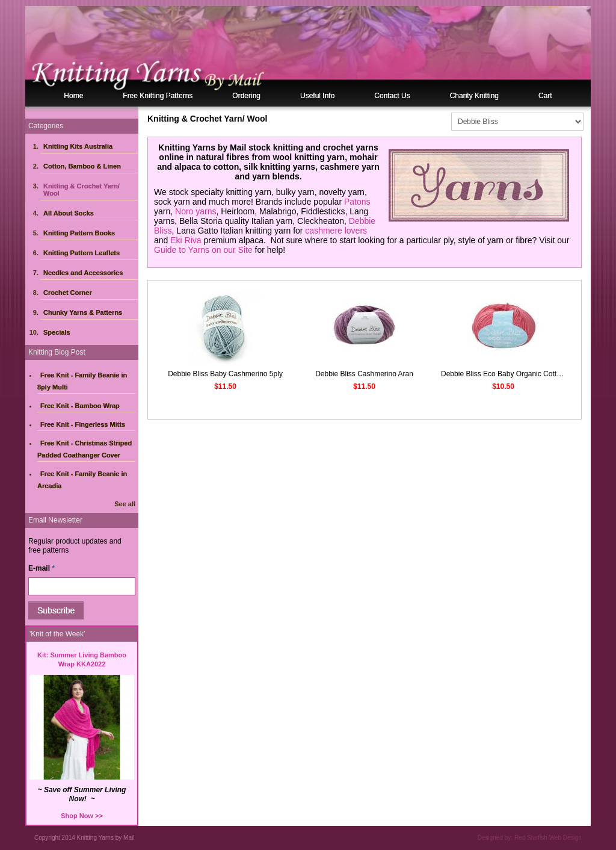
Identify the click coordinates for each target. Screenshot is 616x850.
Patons (357, 202)
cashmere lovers (336, 231)
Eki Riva (186, 240)
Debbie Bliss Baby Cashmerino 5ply (225, 374)
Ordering (246, 96)
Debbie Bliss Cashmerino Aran (364, 374)
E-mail (42, 568)
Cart (545, 96)
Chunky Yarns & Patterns (83, 312)
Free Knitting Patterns (158, 96)
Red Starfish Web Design (548, 838)
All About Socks (69, 213)
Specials (57, 332)
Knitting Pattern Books (79, 233)
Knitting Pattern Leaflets (82, 253)
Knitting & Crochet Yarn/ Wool (82, 190)
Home (73, 96)
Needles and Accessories (83, 273)
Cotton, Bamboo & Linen (82, 166)
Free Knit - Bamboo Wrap (80, 406)
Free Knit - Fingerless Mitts (83, 424)
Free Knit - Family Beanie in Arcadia (82, 480)
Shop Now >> (82, 816)
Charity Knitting (474, 96)
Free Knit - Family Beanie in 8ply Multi (82, 381)
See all (125, 504)
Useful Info (317, 96)
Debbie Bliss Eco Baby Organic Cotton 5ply (510, 374)
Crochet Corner (68, 293)
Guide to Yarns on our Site (203, 250)
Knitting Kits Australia (78, 146)
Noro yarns (196, 211)
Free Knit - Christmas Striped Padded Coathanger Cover (85, 449)
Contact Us (392, 96)
